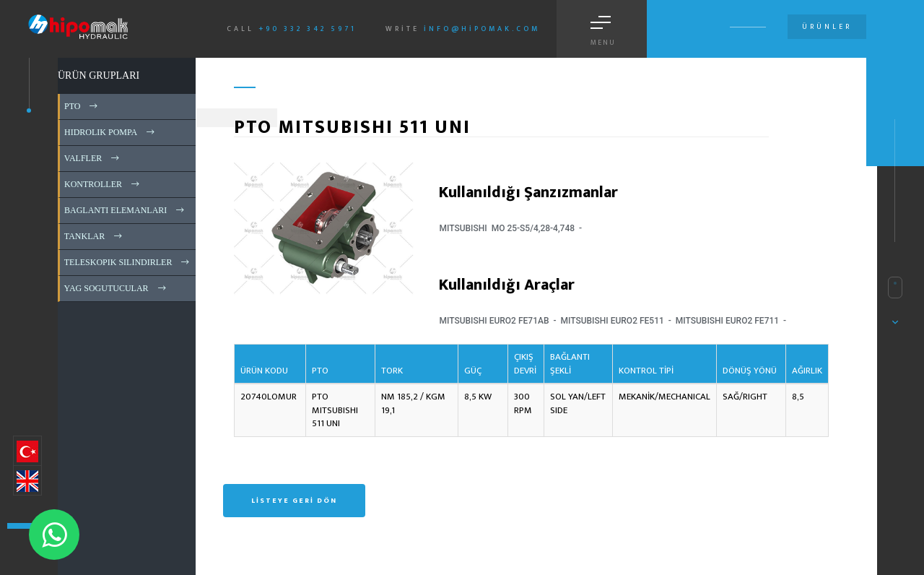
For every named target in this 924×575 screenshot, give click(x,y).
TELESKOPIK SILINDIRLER (128, 262)
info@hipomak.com (482, 29)
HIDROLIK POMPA (110, 132)
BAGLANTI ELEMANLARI (125, 210)
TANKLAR (94, 236)
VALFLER (93, 158)
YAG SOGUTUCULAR (116, 288)
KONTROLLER (103, 184)
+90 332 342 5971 (308, 29)
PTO (82, 106)
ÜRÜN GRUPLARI (99, 75)
